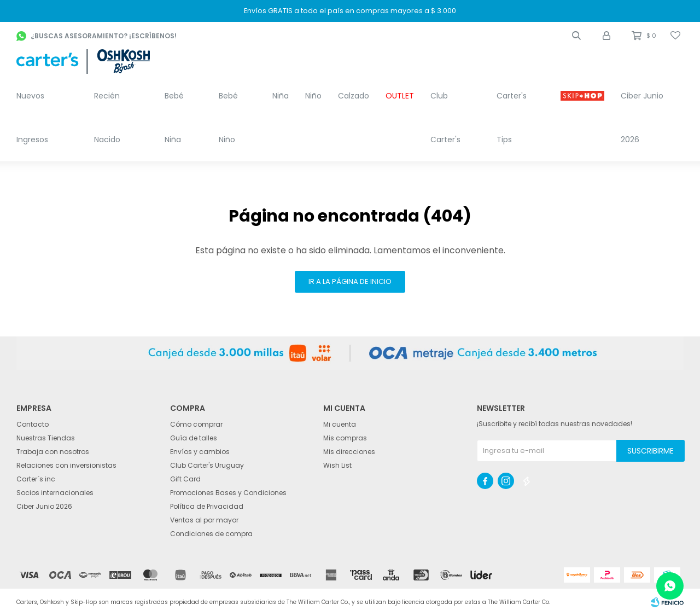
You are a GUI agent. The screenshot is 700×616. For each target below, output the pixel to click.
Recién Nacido (107, 118)
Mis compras (345, 438)
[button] (576, 36)
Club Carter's (445, 118)
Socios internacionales (55, 493)
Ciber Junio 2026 (642, 118)
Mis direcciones (349, 452)
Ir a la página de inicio (350, 281)
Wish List (337, 465)
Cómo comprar (196, 424)
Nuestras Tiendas (46, 438)
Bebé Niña (174, 118)
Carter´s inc (36, 479)
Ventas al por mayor (204, 520)
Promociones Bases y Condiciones (228, 493)
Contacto (33, 424)
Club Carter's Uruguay (207, 465)
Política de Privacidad (207, 506)
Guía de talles (194, 438)
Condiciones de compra (211, 534)
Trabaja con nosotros (53, 452)
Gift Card (185, 479)
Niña (281, 96)
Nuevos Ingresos (32, 118)
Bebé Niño (228, 118)
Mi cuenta (340, 424)
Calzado (354, 96)
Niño (313, 96)
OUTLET (400, 96)
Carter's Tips (512, 118)
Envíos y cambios (200, 452)
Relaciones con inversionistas (66, 465)
